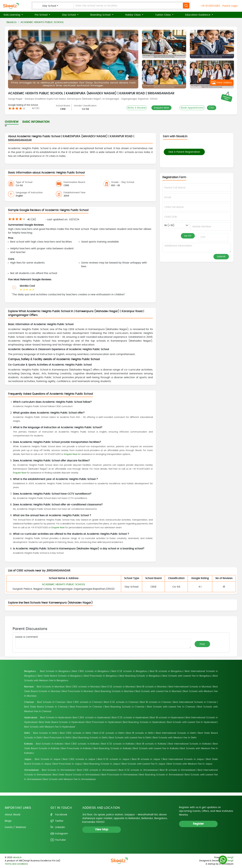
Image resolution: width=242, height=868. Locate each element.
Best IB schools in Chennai (155, 702)
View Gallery (222, 83)
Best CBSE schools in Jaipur (79, 759)
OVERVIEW (12, 122)
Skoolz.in (11, 22)
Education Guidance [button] (198, 15)
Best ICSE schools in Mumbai (118, 687)
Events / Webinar (15, 827)
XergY (230, 858)
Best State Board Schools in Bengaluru (60, 676)
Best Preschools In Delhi (57, 738)
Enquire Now (161, 108)
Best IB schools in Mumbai (152, 687)
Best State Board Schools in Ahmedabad (76, 775)
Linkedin (60, 827)
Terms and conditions (16, 864)
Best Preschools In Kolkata (76, 748)
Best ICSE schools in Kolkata (118, 744)
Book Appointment (192, 108)
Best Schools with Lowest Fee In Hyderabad (192, 722)
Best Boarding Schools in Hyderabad (144, 722)
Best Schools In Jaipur (48, 759)
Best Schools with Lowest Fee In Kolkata (156, 748)
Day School (49, 6)
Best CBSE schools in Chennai (85, 702)
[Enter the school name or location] (108, 6)
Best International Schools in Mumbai (190, 687)
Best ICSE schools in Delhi (109, 733)
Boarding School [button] (101, 15)
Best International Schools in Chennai (195, 702)
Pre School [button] (42, 15)
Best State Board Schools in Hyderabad (62, 722)
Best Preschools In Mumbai (78, 691)
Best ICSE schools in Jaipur (114, 759)
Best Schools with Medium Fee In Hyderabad (50, 727)
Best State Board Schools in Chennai (46, 707)
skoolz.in (17, 858)
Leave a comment (27, 637)
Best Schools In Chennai (51, 702)
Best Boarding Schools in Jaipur (102, 764)
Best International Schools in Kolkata (190, 744)
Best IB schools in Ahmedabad (178, 770)
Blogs (8, 821)
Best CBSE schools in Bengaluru (91, 671)
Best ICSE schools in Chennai (121, 702)
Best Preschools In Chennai (86, 707)
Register (198, 824)
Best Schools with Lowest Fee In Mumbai (158, 691)
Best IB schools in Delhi (140, 733)
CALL (212, 108)
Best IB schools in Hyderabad (167, 718)
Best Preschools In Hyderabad (104, 722)
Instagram (62, 834)
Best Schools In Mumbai (50, 687)
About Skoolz (13, 815)
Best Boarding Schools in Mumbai (114, 691)
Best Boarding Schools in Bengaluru (140, 676)
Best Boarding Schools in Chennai (125, 707)
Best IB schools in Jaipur (146, 759)
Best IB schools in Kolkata (151, 744)
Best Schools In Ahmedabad (58, 770)
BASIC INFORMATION (36, 122)
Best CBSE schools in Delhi (75, 733)
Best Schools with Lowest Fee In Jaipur (144, 764)
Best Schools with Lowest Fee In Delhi (130, 738)
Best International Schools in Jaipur (183, 759)
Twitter (59, 821)
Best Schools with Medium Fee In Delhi (175, 738)
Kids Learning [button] (12, 15)
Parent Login (230, 6)
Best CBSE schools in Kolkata (82, 744)
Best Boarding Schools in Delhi (90, 738)
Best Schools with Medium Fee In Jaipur (190, 764)
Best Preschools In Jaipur (68, 764)
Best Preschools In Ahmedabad (120, 775)
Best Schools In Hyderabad (55, 718)
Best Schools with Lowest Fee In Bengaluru (187, 676)
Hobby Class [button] (133, 15)
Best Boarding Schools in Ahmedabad (161, 775)
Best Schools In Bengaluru (55, 671)
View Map (102, 830)
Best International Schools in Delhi (176, 733)
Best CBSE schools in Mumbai (83, 687)
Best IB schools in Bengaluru (166, 671)
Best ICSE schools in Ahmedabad (138, 770)
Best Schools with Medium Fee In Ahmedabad (69, 779)
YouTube (60, 840)
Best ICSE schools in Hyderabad (130, 718)
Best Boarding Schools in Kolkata (112, 748)
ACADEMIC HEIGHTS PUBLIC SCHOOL (42, 22)
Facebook (61, 815)
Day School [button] (69, 15)
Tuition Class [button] (163, 15)
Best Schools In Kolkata (49, 744)
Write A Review (137, 108)
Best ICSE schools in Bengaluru (129, 671)
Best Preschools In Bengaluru (101, 676)
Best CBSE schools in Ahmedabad (97, 770)
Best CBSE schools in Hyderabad (91, 718)
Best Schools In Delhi (45, 733)
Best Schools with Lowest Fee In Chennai (171, 707)
